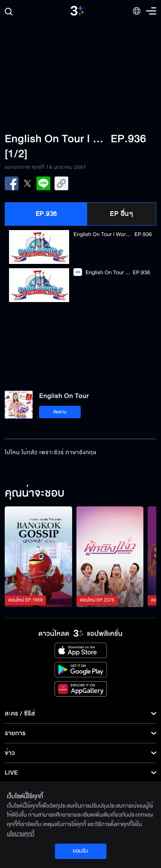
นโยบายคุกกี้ (21, 834)
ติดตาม (60, 412)
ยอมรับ (80, 851)
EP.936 (46, 214)
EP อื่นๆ (122, 214)
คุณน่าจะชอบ (35, 494)
